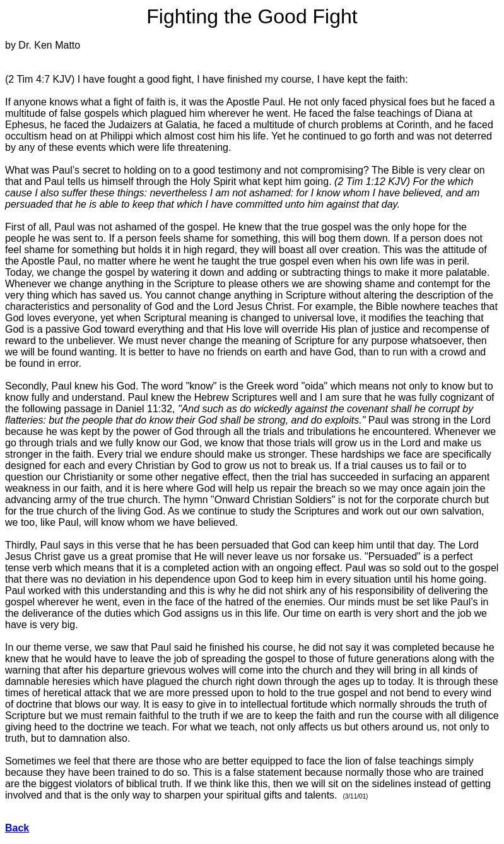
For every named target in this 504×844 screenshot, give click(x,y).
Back (17, 828)
